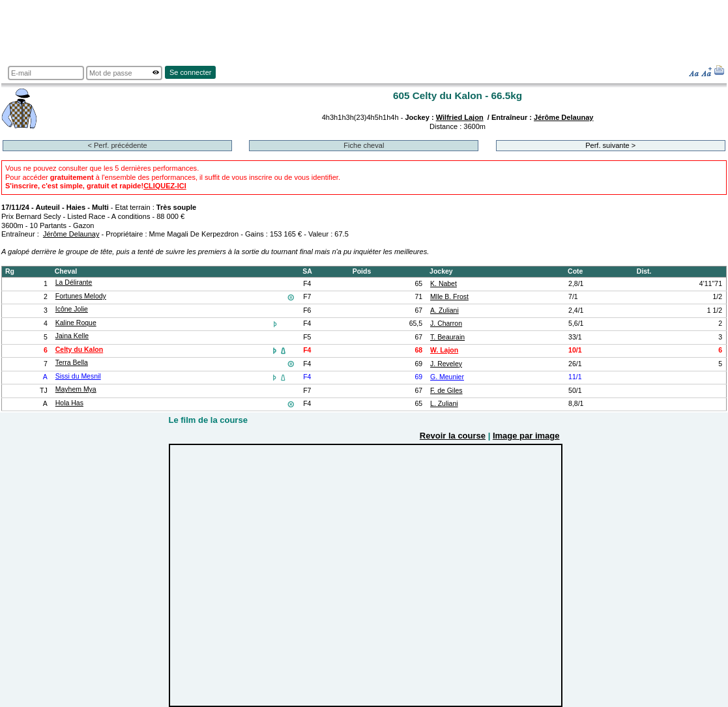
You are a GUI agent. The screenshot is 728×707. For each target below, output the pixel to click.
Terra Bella (72, 363)
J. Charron (446, 324)
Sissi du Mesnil (78, 376)
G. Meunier (447, 377)
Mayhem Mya (76, 389)
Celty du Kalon (79, 350)
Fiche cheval (364, 145)
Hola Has (69, 403)
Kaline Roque (76, 323)
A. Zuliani (444, 310)
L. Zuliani (444, 404)
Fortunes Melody (81, 296)
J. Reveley (446, 364)
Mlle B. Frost (449, 297)
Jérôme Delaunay (564, 117)
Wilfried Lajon (460, 117)
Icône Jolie (72, 309)
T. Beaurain (447, 337)
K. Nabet (444, 284)
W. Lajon (444, 350)
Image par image (526, 436)
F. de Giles (446, 391)
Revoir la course (453, 436)
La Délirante (74, 282)
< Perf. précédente (117, 145)
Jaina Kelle (72, 336)
